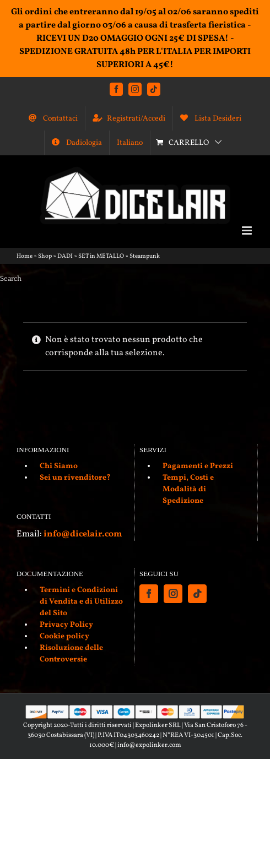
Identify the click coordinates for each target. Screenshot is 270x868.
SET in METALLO (101, 256)
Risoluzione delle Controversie (71, 654)
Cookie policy (64, 636)
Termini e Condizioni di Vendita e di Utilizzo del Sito (81, 602)
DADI (65, 256)
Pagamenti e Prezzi (198, 466)
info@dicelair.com (83, 534)
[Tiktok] (197, 594)
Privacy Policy (66, 625)
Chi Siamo (59, 466)
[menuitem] (130, 143)
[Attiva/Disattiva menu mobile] (248, 230)
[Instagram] (173, 594)
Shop (45, 256)
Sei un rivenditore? (75, 478)
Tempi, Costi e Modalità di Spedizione (188, 489)
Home (25, 256)
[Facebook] (149, 594)
